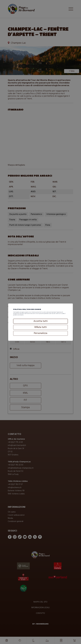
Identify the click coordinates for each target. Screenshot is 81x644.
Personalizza (40, 340)
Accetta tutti (40, 328)
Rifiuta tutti (40, 334)
